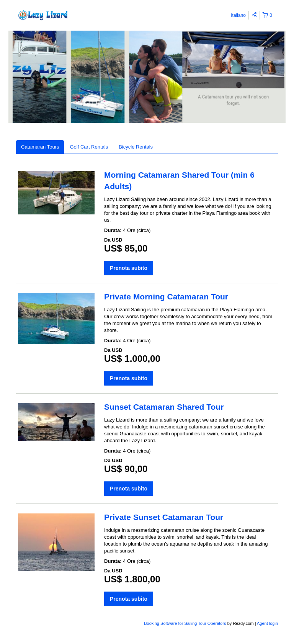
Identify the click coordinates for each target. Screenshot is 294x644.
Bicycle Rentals (136, 147)
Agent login (267, 623)
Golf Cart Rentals (89, 147)
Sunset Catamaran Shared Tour (164, 407)
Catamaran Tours (40, 147)
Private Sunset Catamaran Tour (164, 517)
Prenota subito (129, 268)
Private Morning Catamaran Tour (166, 297)
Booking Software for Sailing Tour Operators (185, 623)
